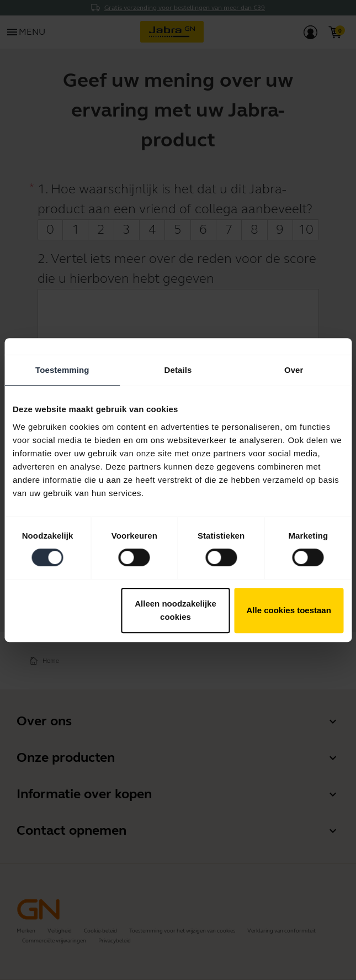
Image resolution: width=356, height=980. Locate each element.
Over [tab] (294, 370)
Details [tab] (178, 370)
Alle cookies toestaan (288, 610)
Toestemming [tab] (62, 370)
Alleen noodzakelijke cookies (176, 610)
